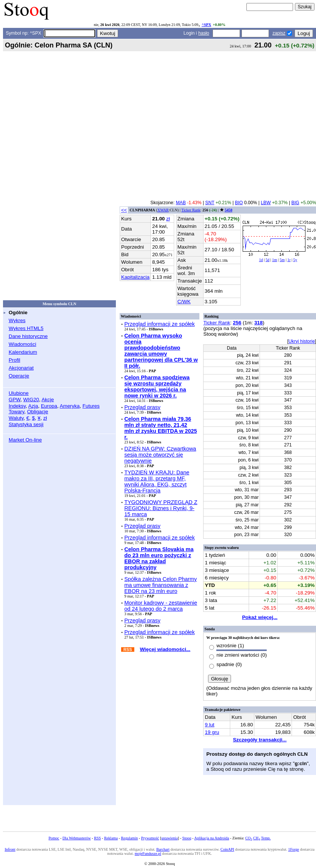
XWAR (163, 210)
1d (261, 260)
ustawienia (170, 838)
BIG (295, 203)
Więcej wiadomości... (165, 649)
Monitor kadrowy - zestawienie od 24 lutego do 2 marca (161, 606)
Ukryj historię (302, 341)
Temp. (266, 838)
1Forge (294, 849)
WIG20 (31, 400)
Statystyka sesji (26, 424)
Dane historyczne (28, 336)
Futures (91, 406)
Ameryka (70, 406)
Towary (17, 412)
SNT (210, 203)
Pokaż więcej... (260, 617)
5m (282, 260)
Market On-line (25, 440)
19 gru (212, 732)
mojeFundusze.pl (148, 853)
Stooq (187, 838)
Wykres (17, 320)
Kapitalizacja (135, 277)
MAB (181, 203)
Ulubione (19, 393)
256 (237, 323)
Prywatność (150, 838)
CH (257, 838)
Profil (14, 360)
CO (249, 838)
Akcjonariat (21, 368)
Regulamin (130, 838)
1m (274, 260)
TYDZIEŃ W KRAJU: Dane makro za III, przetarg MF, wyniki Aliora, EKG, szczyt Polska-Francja (157, 481)
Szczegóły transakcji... (260, 740)
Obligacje (38, 412)
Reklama (111, 838)
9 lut (209, 725)
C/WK (184, 302)
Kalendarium (23, 352)
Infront (10, 849)
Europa (49, 406)
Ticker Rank (191, 210)
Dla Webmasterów (77, 838)
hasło (204, 33)
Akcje (48, 400)
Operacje (19, 376)
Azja (33, 406)
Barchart (163, 849)
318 (258, 323)
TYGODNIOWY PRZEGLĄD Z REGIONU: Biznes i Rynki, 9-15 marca (161, 508)
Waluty (16, 418)
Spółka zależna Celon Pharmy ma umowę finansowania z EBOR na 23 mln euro (160, 585)
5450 (228, 210)
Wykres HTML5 (26, 328)
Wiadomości (22, 344)
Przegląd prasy (142, 407)
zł (45, 418)
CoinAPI (227, 849)
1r (289, 260)
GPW (14, 400)
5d (267, 260)
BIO (239, 203)
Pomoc (54, 838)
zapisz (279, 33)
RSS (97, 838)
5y (295, 260)
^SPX (206, 25)
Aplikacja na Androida (212, 838)
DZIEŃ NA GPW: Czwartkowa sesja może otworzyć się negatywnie (160, 455)
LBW (266, 203)
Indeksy (17, 406)
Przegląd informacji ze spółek (159, 324)
